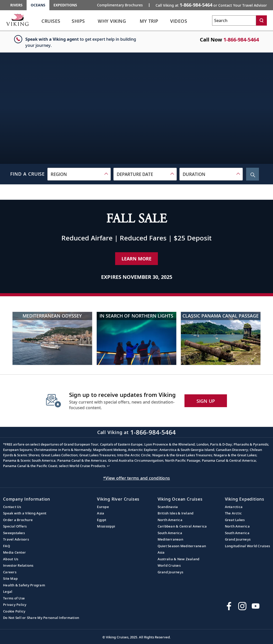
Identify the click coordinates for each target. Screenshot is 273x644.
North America (170, 520)
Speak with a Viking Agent (25, 513)
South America (170, 533)
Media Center (14, 552)
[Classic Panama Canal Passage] (221, 338)
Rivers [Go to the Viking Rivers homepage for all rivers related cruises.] (16, 5)
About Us (11, 559)
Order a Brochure (18, 520)
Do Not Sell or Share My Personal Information (41, 618)
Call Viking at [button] (211, 5)
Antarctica (234, 507)
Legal (8, 592)
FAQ (7, 546)
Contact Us (12, 507)
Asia (101, 513)
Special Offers (15, 526)
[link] (51, 22)
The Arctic (233, 513)
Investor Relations (18, 565)
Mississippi (106, 526)
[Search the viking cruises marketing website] (234, 20)
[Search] (261, 20)
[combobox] (79, 174)
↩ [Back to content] (108, 466)
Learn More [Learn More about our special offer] (136, 259)
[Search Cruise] (253, 174)
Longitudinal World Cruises (248, 546)
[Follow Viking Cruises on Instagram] (242, 606)
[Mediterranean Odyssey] (52, 338)
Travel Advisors (16, 539)
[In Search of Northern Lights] (136, 338)
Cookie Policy (14, 611)
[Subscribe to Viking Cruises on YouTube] (256, 606)
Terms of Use (14, 598)
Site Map (10, 578)
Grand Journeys (171, 572)
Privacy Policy (15, 605)
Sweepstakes (14, 533)
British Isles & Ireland (176, 513)
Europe (103, 507)
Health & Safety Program (24, 585)
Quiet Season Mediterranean (182, 546)
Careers (10, 572)
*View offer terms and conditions (136, 478)
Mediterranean (170, 539)
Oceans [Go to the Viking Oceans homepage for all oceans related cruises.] (38, 5)
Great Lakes (235, 520)
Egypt (102, 520)
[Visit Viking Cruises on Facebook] (229, 606)
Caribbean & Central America (182, 526)
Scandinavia (168, 507)
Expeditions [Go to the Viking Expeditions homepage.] (65, 5)
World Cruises (169, 565)
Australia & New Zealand (179, 559)
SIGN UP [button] (206, 401)
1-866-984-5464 (241, 40)
